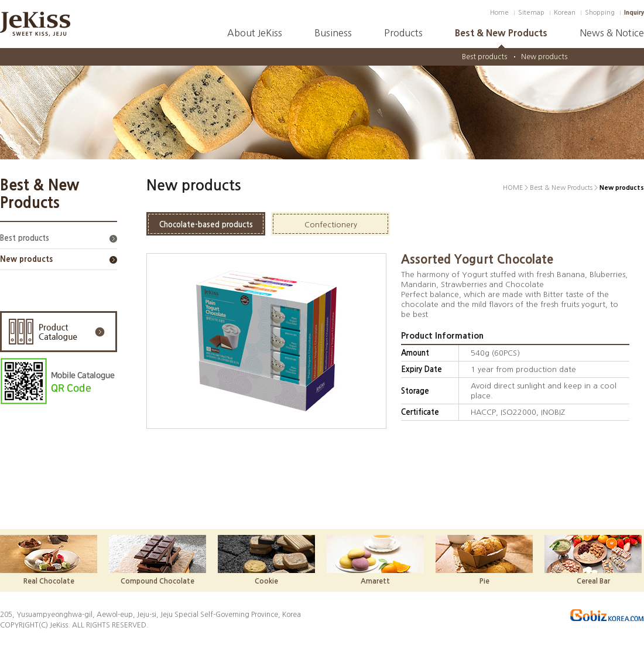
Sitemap (531, 13)
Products (403, 33)
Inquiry (634, 13)
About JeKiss (255, 33)
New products (544, 57)
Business (333, 33)
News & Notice (612, 33)
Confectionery (331, 225)
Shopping (600, 13)
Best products (484, 57)
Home (499, 13)
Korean (565, 13)
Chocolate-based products (206, 225)
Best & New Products (501, 33)
